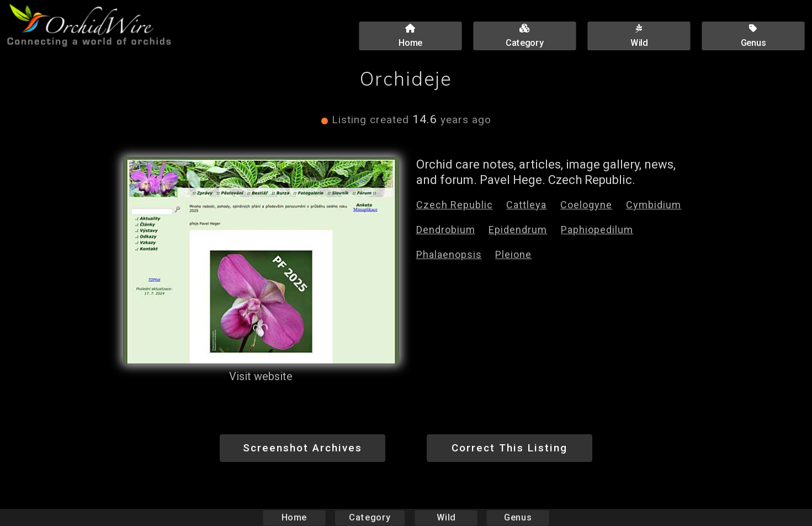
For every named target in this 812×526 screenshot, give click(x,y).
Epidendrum (518, 230)
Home (294, 517)
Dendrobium (446, 230)
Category (370, 517)
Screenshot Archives (302, 448)
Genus (518, 517)
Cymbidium (654, 205)
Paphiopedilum (597, 230)
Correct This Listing (510, 448)
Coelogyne (586, 205)
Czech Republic (455, 205)
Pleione (513, 254)
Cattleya (526, 205)
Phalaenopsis (449, 254)
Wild (446, 517)
